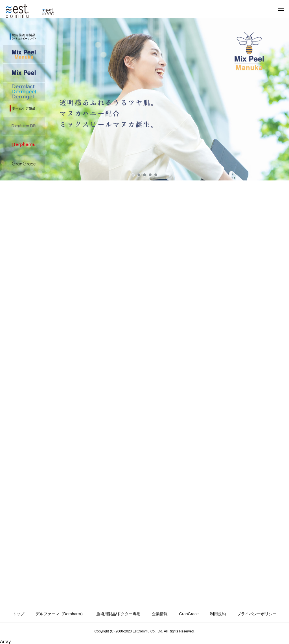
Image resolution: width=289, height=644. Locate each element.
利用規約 (218, 614)
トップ (18, 614)
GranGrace (189, 614)
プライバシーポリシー (257, 614)
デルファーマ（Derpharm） (60, 614)
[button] (144, 100)
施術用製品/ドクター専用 (119, 614)
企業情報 (160, 614)
